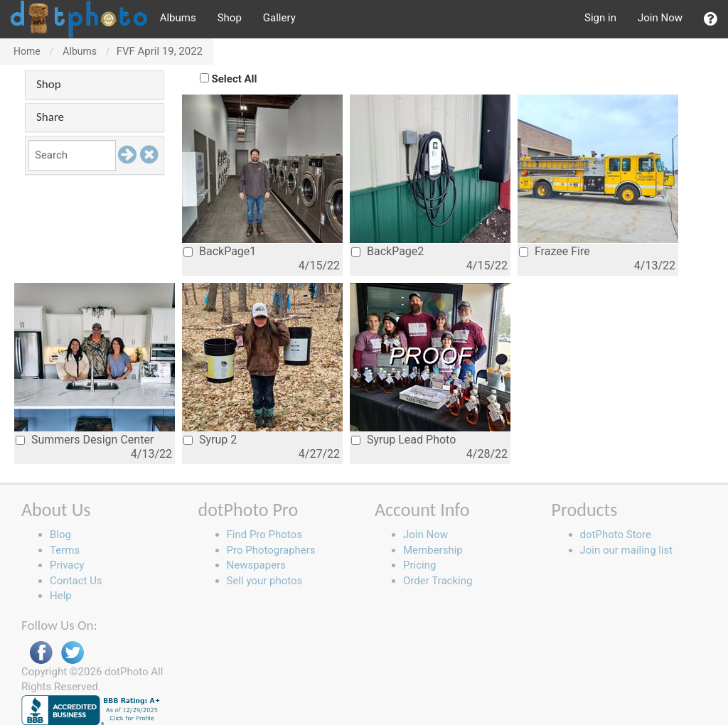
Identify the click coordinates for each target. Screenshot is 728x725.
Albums (178, 18)
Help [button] (61, 596)
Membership (433, 550)
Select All (235, 79)
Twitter (73, 653)
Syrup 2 (210, 440)
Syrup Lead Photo (403, 440)
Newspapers (256, 565)
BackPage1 (220, 251)
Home (27, 51)
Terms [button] (65, 550)
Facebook (41, 653)
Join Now (660, 18)
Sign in (600, 18)
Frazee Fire (555, 251)
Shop (230, 18)
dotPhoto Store (616, 535)
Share (50, 117)
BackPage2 (387, 251)
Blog (60, 535)
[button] (711, 19)
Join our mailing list (627, 550)
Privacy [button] (67, 565)
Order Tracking (438, 581)
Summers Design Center (85, 440)
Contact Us (76, 581)
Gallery (279, 18)
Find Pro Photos (264, 535)
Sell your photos (265, 581)
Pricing (419, 565)
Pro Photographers (271, 550)
